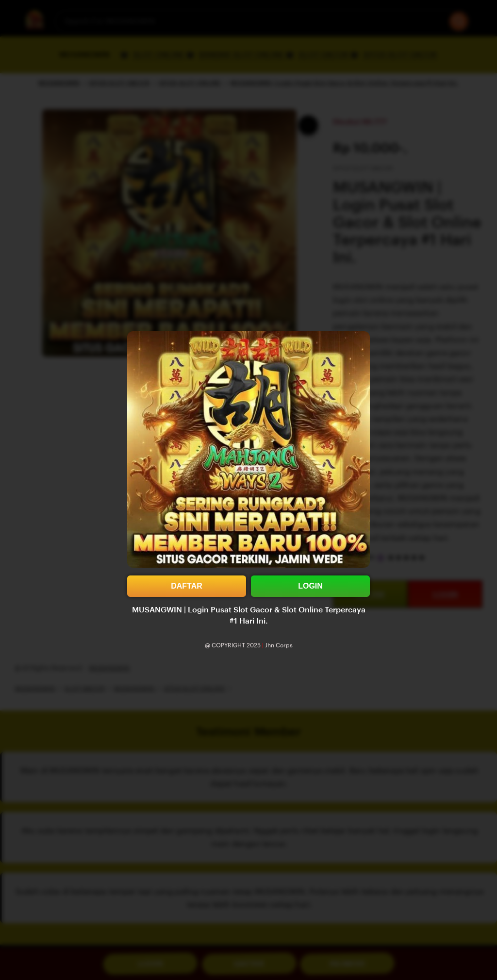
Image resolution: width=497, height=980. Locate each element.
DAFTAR (187, 586)
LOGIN (310, 586)
